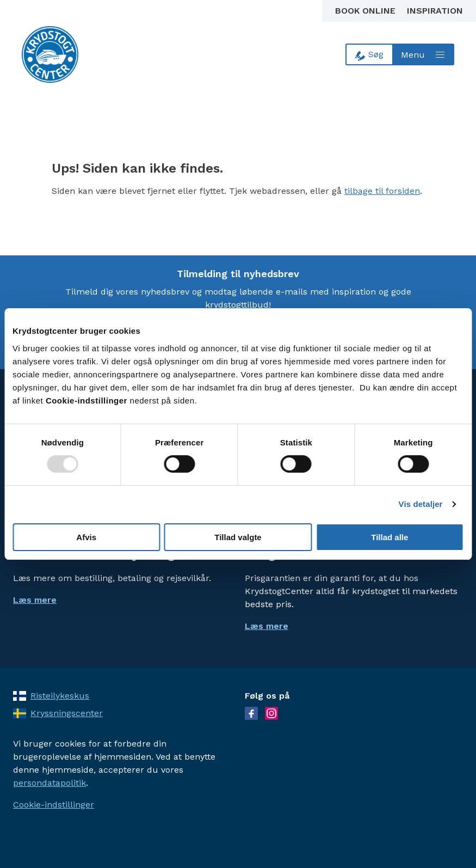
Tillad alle (390, 537)
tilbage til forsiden (382, 191)
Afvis (86, 537)
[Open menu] (424, 54)
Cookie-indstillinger (54, 805)
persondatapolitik (50, 783)
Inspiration (435, 11)
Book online (367, 11)
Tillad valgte (238, 537)
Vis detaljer (421, 504)
